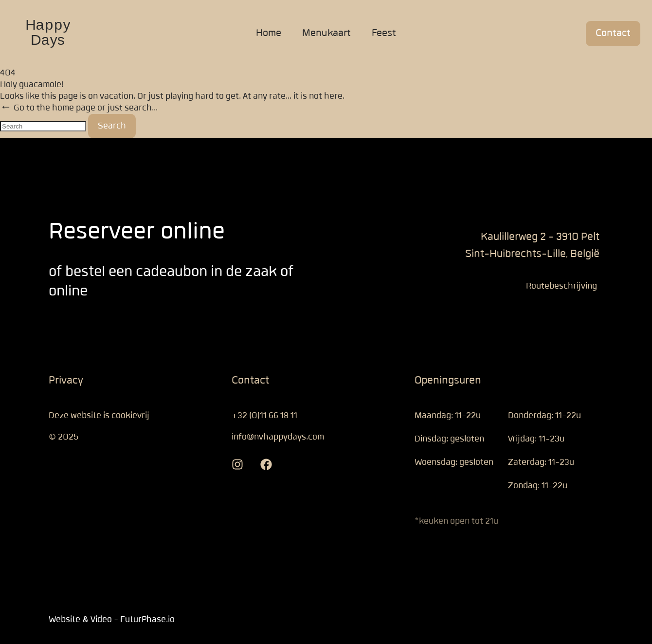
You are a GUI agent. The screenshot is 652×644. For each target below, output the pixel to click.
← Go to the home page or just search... (79, 108)
